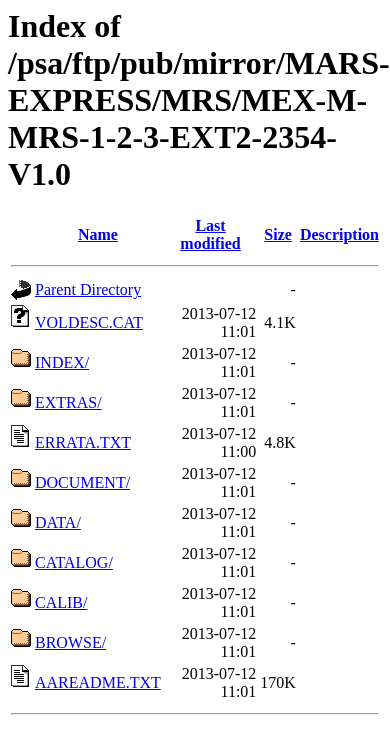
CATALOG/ (74, 562)
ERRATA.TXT (83, 442)
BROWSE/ (70, 642)
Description (339, 234)
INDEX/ (62, 362)
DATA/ (58, 522)
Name (98, 234)
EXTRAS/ (68, 402)
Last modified (210, 234)
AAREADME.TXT (98, 682)
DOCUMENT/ (82, 482)
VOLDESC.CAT (89, 322)
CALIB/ (61, 602)
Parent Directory (88, 289)
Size (278, 234)
